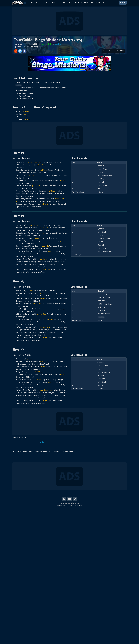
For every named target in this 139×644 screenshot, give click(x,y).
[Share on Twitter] (20, 51)
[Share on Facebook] (24, 51)
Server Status (78, 505)
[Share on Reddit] (16, 51)
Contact (71, 505)
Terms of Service (62, 505)
